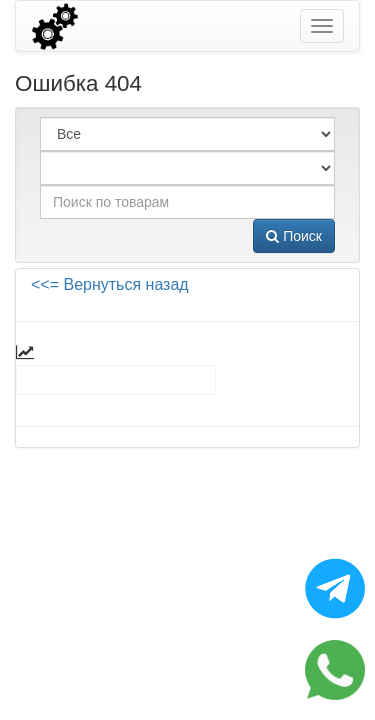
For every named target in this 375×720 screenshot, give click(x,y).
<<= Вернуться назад (110, 284)
